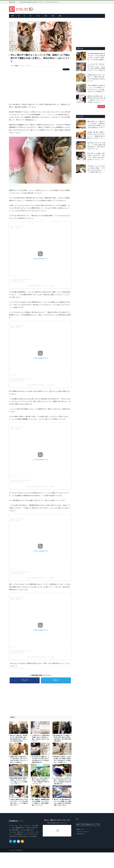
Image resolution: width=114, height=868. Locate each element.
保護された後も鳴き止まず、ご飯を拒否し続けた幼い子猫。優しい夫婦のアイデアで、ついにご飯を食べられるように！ (96, 99)
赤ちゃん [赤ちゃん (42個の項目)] (94, 825)
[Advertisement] (40, 86)
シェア (25, 679)
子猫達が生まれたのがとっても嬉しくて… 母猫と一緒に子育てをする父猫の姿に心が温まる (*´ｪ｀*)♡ (96, 78)
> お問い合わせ (80, 834)
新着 (12, 16)
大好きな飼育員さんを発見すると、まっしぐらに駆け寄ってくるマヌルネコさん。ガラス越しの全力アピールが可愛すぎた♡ (96, 88)
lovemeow (22, 668)
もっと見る (101, 107)
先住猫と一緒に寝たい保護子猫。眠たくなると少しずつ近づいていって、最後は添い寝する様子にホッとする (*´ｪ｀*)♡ (96, 135)
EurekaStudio (19, 850)
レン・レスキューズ (48, 115)
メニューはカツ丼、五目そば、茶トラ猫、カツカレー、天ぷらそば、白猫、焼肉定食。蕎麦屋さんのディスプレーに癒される (96, 67)
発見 (53, 16)
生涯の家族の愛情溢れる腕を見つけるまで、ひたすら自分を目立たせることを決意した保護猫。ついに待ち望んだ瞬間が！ (40, 2)
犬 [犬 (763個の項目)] (81, 825)
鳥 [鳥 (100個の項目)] (99, 825)
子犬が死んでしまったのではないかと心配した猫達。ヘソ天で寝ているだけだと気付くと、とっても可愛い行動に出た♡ (96, 169)
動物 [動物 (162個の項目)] (78, 825)
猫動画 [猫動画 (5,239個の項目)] (88, 825)
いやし (38, 16)
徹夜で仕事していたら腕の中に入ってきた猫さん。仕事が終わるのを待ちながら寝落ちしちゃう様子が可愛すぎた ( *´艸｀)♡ (96, 124)
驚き (46, 16)
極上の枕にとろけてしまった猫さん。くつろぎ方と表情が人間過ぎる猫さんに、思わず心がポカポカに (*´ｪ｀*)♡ (96, 146)
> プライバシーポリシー (82, 832)
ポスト (56, 679)
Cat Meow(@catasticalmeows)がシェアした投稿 (40, 286)
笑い (31, 16)
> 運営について (80, 829)
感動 (60, 16)
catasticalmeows (16, 185)
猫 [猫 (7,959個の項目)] (84, 825)
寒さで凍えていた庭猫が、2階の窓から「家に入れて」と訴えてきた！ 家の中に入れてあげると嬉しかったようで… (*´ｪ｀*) (96, 157)
